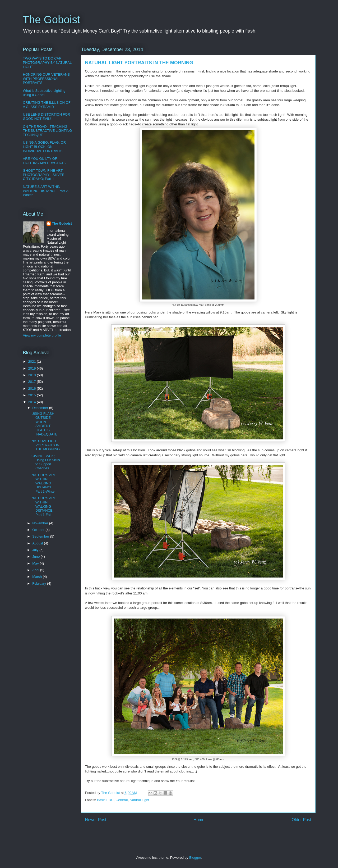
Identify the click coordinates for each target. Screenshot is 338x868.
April (36, 570)
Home (199, 820)
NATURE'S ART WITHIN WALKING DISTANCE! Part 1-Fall (44, 506)
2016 (33, 388)
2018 (33, 375)
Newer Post (96, 820)
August (38, 543)
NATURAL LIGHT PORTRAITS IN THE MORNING (46, 445)
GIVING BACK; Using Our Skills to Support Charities (46, 462)
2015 (33, 395)
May (36, 563)
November (41, 523)
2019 (33, 368)
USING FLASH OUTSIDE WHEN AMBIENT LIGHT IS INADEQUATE (45, 424)
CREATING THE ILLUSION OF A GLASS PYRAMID (47, 105)
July (36, 550)
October (39, 530)
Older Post (302, 820)
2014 (33, 402)
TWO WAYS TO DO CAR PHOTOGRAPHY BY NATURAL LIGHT (47, 62)
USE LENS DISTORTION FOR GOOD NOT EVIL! (47, 117)
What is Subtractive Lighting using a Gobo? (44, 93)
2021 (33, 362)
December (41, 408)
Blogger (195, 858)
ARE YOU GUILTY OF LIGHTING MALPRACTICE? (45, 161)
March (38, 577)
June (36, 556)
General (122, 800)
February (40, 583)
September (41, 536)
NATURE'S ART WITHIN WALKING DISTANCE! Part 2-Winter (46, 191)
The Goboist (52, 20)
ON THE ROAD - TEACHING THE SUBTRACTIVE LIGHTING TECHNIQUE (48, 131)
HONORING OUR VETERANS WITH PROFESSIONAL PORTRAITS (47, 79)
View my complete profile (42, 335)
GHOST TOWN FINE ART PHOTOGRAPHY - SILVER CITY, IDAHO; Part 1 (44, 175)
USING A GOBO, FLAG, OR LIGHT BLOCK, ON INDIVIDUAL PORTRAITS (45, 147)
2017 (33, 382)
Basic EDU (105, 800)
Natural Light (140, 800)
